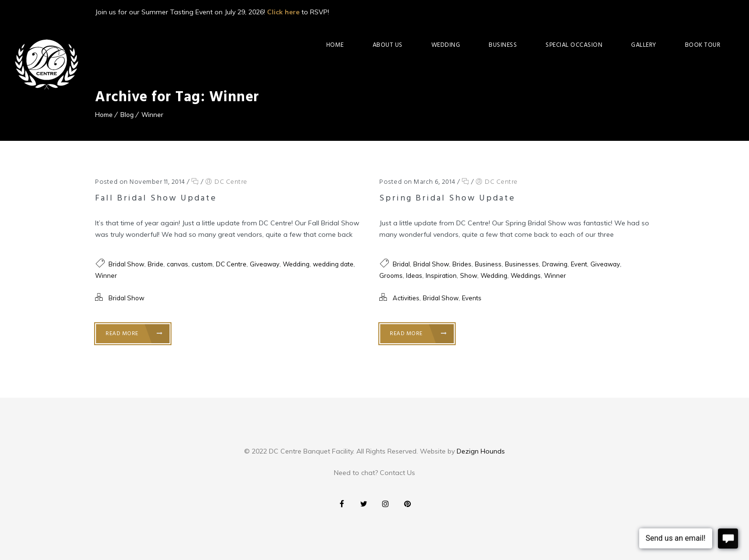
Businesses (522, 264)
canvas (177, 264)
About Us (388, 45)
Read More (134, 334)
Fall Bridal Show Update (156, 198)
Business (503, 45)
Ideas (414, 275)
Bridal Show (126, 264)
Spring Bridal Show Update (447, 198)
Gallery (644, 45)
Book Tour (703, 45)
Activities (406, 298)
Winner (152, 115)
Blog (127, 115)
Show (469, 275)
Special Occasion (574, 45)
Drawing (555, 264)
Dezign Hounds (481, 451)
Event (579, 264)
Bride (155, 264)
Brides (462, 264)
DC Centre (231, 182)
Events (472, 298)
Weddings (526, 275)
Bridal (401, 264)
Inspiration (441, 275)
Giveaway (265, 264)
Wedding (446, 45)
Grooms (391, 275)
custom (202, 264)
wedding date (333, 264)
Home (335, 45)
